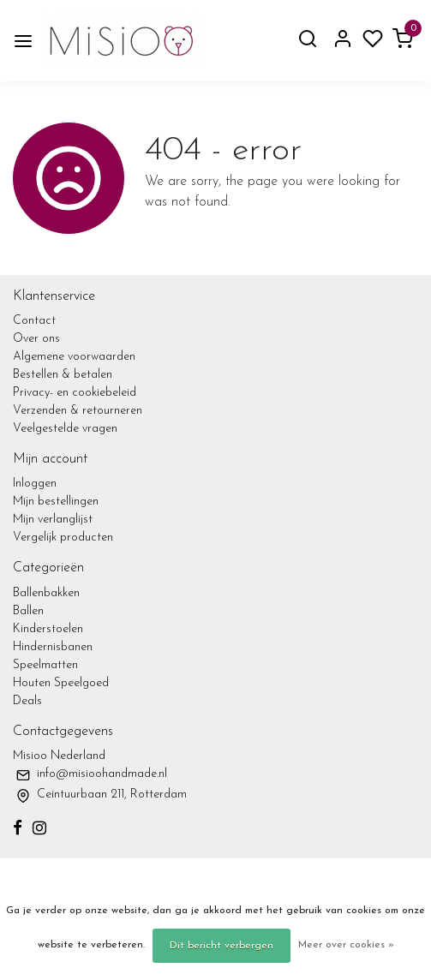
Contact (34, 321)
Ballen (28, 611)
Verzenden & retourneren (78, 411)
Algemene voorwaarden (74, 357)
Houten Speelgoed (61, 683)
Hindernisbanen (53, 647)
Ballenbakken (46, 593)
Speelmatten (45, 665)
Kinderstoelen (48, 629)
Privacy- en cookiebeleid (75, 393)
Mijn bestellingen (56, 502)
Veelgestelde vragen (65, 429)
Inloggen (35, 484)
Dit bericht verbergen (221, 946)
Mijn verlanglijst (53, 520)
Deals (27, 701)
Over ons (36, 339)
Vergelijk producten (63, 538)
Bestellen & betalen (63, 375)
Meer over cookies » (346, 945)
